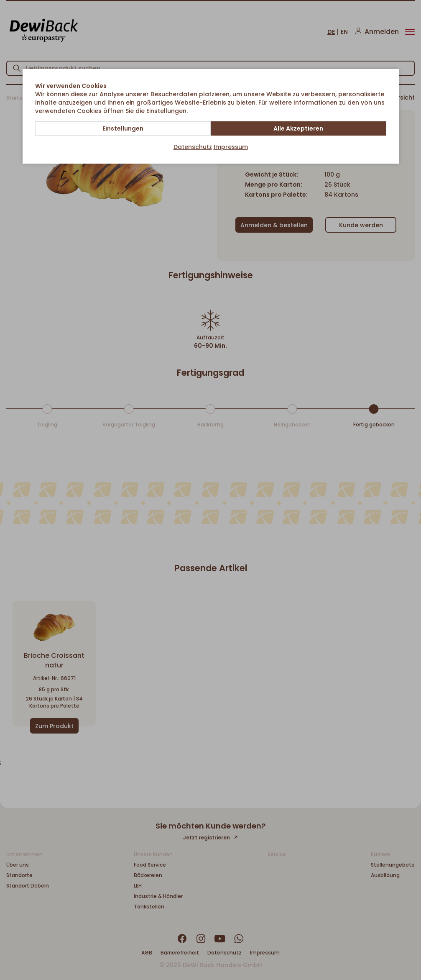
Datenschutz (193, 147)
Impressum (231, 147)
